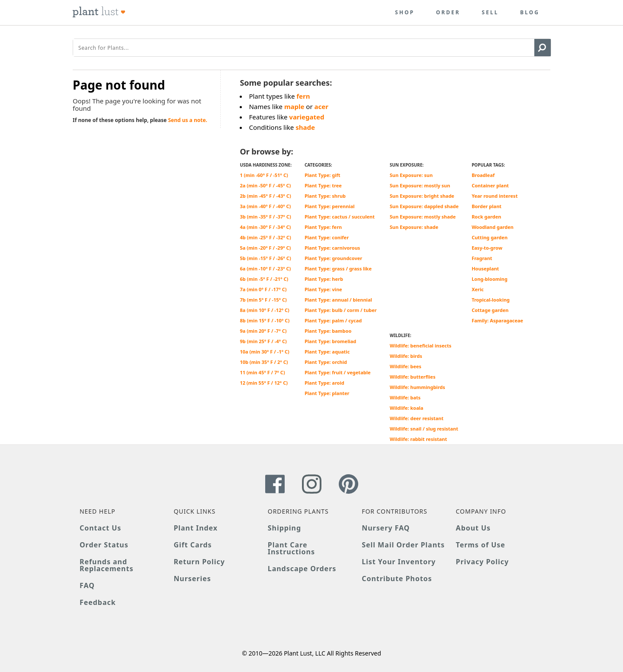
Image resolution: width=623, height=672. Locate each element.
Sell (490, 13)
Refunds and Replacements (106, 565)
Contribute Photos (397, 579)
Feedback (98, 602)
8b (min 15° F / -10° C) (265, 320)
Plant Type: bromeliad (330, 341)
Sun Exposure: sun (411, 175)
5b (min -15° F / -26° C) (265, 258)
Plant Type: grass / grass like (338, 268)
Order (448, 13)
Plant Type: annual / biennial (338, 300)
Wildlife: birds (406, 356)
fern (303, 96)
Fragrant (482, 258)
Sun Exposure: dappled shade (424, 206)
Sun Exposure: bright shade (422, 196)
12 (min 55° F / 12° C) (264, 383)
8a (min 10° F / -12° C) (264, 310)
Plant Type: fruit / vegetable (338, 372)
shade (305, 127)
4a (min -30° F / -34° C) (265, 227)
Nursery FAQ (386, 528)
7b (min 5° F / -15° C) (263, 300)
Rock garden (486, 217)
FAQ (87, 585)
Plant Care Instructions (291, 548)
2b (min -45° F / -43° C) (265, 196)
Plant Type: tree (323, 185)
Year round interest (495, 196)
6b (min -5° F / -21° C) (264, 279)
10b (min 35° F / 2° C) (264, 362)
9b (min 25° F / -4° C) (263, 341)
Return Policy (199, 562)
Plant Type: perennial (330, 206)
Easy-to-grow (487, 248)
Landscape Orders (302, 569)
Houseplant (485, 268)
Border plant (487, 206)
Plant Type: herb (324, 279)
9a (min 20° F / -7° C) (263, 331)
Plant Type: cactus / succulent (340, 217)
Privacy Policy (482, 562)
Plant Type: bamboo (328, 331)
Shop (405, 13)
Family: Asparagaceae (497, 320)
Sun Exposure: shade (414, 227)
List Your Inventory (399, 562)
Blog (530, 13)
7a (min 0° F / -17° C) (263, 289)
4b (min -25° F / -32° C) (265, 237)
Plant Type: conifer (327, 237)
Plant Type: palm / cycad (333, 320)
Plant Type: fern (323, 227)
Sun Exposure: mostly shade (423, 217)
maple (294, 106)
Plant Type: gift (323, 175)
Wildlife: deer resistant (417, 418)
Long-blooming (490, 279)
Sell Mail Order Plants (403, 545)
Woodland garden (493, 227)
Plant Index (196, 528)
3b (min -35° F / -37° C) (265, 217)
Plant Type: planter (327, 393)
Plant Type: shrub (325, 196)
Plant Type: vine (323, 289)
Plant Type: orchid (326, 362)
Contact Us (100, 528)
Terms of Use (481, 545)
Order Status (104, 545)
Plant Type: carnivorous (332, 248)
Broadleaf (483, 175)
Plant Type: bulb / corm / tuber (341, 310)
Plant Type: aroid (324, 383)
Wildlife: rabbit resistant (419, 439)
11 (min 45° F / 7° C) (262, 372)
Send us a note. (188, 120)
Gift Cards (193, 545)
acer (321, 106)
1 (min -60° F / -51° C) (264, 175)
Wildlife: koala (407, 408)
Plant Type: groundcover (333, 258)
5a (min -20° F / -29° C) (265, 248)
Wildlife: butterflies (413, 377)
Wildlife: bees (406, 366)
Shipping (284, 528)
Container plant (490, 185)
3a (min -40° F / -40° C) (265, 206)
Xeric (478, 289)
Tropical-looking (491, 300)
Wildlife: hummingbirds (417, 387)
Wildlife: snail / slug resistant (424, 429)
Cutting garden (490, 237)
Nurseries (192, 579)
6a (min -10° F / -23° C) (265, 268)
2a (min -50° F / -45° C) (265, 185)
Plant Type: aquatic (327, 352)
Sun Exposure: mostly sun (420, 185)
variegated (307, 117)
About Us (474, 528)
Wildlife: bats (405, 397)
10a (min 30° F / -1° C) (264, 352)
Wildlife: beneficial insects (421, 346)
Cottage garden (490, 310)
